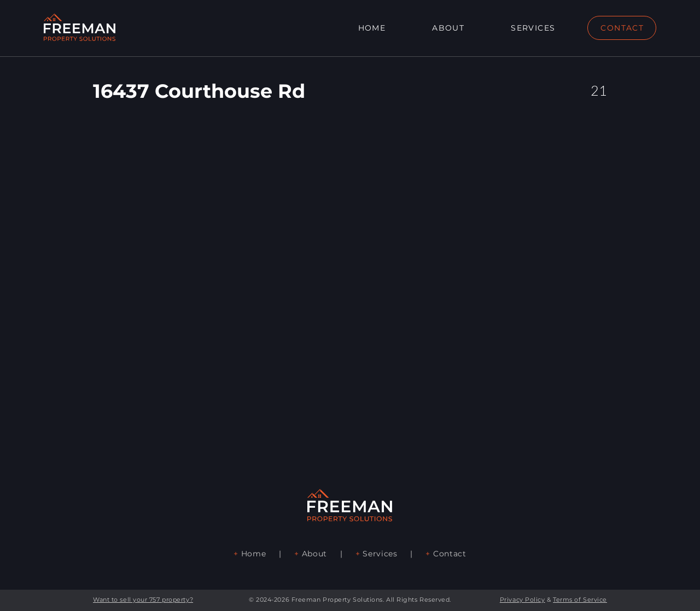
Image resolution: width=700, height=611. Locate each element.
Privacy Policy (523, 600)
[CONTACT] (622, 28)
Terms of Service (580, 600)
